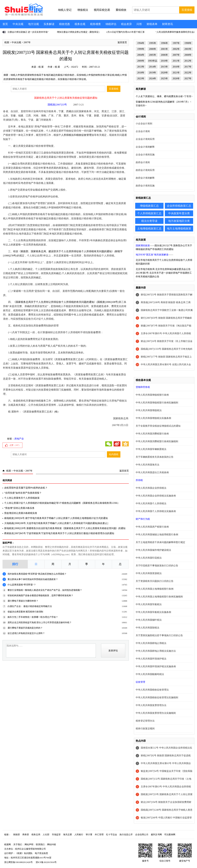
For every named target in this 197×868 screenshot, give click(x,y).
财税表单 (152, 24)
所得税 (139, 480)
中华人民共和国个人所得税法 (151, 504)
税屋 (7, 42)
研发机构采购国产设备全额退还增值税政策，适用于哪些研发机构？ (40, 595)
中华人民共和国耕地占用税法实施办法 (156, 651)
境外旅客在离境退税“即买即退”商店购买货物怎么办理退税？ (37, 574)
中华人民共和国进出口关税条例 (152, 472)
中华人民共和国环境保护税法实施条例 (156, 666)
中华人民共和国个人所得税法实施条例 (156, 511)
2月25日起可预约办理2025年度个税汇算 (125, 32)
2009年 (141, 61)
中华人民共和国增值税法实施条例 (153, 418)
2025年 (164, 79)
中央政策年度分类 (179, 213)
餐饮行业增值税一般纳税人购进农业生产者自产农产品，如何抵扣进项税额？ (45, 590)
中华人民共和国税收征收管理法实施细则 (157, 698)
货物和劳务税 (143, 387)
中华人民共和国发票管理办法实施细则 (156, 713)
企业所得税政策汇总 (179, 206)
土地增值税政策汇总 (149, 229)
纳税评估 (111, 24)
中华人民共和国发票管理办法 (151, 705)
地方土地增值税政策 (179, 229)
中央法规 (18, 24)
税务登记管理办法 (145, 721)
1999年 (141, 49)
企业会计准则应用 (145, 139)
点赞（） (15, 445)
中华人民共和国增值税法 (149, 410)
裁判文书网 (156, 835)
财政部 (17, 835)
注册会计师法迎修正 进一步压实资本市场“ (28, 32)
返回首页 (122, 42)
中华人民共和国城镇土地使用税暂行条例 (157, 535)
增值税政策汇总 (149, 206)
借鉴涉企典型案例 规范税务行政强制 (25, 612)
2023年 (141, 79)
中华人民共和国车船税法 (149, 604)
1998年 (188, 43)
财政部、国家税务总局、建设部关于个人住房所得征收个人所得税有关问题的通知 (66, 251)
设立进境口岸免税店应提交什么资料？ (26, 633)
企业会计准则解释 (145, 147)
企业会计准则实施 (145, 155)
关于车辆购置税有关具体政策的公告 (155, 457)
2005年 (153, 55)
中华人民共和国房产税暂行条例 (152, 527)
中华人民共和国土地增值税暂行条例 (155, 589)
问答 (139, 24)
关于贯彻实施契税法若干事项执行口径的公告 (159, 635)
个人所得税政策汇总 (149, 213)
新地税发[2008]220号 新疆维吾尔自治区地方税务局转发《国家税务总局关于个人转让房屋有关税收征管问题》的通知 (65, 528)
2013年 (141, 67)
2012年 (188, 61)
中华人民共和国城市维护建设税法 (153, 550)
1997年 (176, 43)
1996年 (164, 43)
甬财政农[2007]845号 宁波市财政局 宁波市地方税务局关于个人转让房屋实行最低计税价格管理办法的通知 (59, 533)
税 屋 (41, 67)
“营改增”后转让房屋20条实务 (19, 508)
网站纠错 (52, 844)
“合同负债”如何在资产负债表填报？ (23, 493)
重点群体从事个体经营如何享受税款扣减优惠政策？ (33, 579)
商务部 (26, 835)
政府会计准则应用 (145, 170)
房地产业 (19, 439)
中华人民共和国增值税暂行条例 (152, 395)
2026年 (176, 79)
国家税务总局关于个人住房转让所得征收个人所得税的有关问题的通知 (55, 302)
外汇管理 (99, 835)
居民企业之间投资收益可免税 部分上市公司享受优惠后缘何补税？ (40, 622)
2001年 (164, 49)
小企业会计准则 (144, 124)
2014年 (153, 67)
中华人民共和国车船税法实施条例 (153, 612)
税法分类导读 (149, 221)
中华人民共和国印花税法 (149, 558)
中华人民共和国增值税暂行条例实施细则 (157, 403)
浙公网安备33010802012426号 (18, 862)
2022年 (188, 73)
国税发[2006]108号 (108, 302)
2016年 (176, 67)
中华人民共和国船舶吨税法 (150, 674)
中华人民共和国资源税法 (149, 573)
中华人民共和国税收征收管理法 (152, 690)
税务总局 (36, 835)
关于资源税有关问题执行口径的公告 (155, 581)
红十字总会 (112, 835)
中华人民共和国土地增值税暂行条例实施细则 (159, 597)
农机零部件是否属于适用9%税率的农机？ (26, 488)
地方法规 (34, 24)
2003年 (188, 49)
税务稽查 (95, 24)
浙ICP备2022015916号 (46, 862)
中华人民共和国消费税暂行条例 (152, 434)
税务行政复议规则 (145, 729)
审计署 (89, 835)
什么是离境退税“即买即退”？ (22, 585)
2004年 (141, 55)
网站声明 (29, 844)
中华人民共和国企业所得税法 (151, 488)
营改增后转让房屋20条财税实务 (21, 513)
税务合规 (80, 24)
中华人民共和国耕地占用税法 (151, 643)
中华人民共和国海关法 (147, 465)
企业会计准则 (143, 131)
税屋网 (7, 844)
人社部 (46, 835)
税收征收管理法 (85, 135)
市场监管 (56, 835)
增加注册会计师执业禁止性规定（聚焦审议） (79, 32)
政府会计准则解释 (145, 178)
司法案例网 (170, 835)
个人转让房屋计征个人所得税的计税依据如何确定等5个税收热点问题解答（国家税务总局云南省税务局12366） (62, 503)
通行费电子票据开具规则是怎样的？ (25, 628)
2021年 (176, 73)
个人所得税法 (66, 135)
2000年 (153, 49)
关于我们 (18, 844)
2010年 (164, 61)
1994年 (141, 43)
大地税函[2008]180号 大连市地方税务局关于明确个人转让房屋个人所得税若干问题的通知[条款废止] (56, 523)
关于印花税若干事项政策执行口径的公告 (157, 566)
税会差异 (126, 24)
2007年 (27, 42)
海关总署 (68, 835)
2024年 (153, 79)
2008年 (188, 55)
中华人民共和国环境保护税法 (151, 659)
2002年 (176, 49)
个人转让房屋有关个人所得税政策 (22, 498)
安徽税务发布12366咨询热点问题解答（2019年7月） (163, 102)
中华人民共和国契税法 (147, 628)
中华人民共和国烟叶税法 (149, 620)
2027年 (188, 79)
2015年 (164, 67)
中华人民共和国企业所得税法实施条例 (156, 496)
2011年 (176, 61)
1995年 (153, 43)
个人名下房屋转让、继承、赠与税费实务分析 (159, 96)
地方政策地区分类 (179, 221)
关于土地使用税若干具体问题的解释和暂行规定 (160, 542)
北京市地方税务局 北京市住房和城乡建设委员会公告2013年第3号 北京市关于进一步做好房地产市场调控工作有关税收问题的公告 (164, 273)
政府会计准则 (143, 162)
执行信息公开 (126, 835)
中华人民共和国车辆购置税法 (151, 449)
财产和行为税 (143, 519)
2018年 (141, 73)
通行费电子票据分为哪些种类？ (23, 601)
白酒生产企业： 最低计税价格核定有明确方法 (30, 606)
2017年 (188, 67)
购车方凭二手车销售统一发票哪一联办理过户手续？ (33, 617)
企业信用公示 (142, 835)
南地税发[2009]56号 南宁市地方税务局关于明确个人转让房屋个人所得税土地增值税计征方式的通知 (56, 518)
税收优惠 (64, 24)
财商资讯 (168, 24)
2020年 (164, 73)
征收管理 (140, 682)
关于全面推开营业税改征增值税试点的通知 (158, 426)
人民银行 (79, 835)
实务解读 (49, 24)
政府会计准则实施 (145, 186)
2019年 (153, 73)
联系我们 (40, 844)
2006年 (164, 55)
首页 (5, 24)
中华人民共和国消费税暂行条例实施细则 (157, 441)
